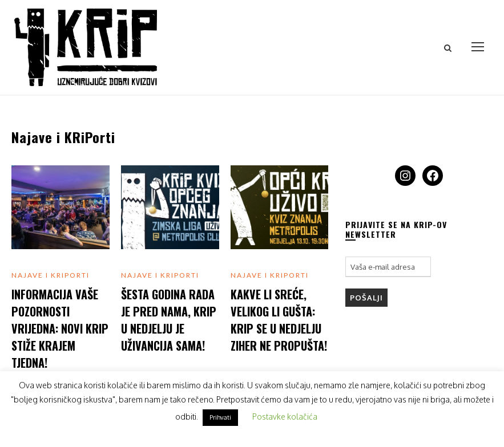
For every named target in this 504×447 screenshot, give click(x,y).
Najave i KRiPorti (51, 275)
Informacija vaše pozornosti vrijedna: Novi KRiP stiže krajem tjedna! (60, 328)
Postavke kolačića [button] (285, 416)
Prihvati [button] (220, 417)
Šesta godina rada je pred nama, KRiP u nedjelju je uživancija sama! (169, 320)
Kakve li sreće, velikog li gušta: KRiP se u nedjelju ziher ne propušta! (279, 320)
